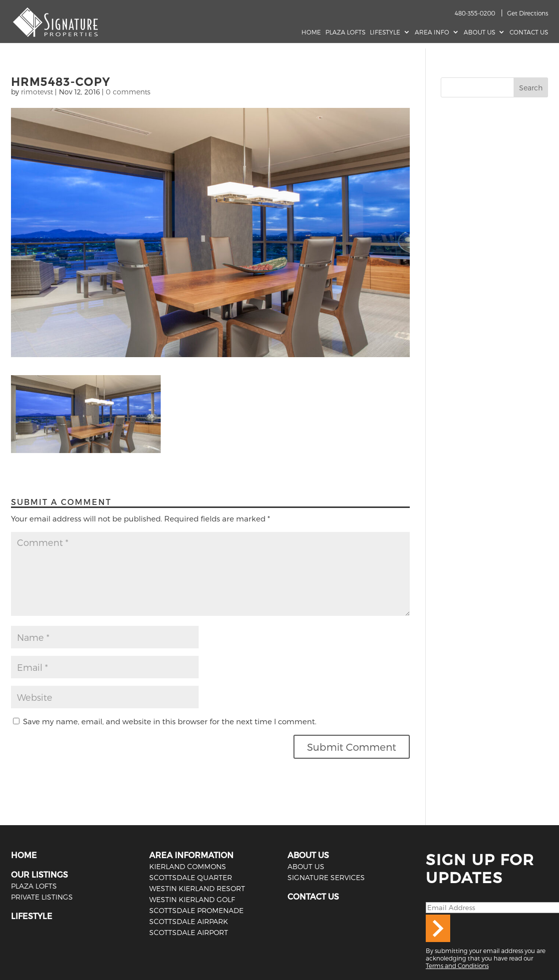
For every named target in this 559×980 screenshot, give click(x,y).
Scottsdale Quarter (191, 877)
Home (311, 32)
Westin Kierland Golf (192, 899)
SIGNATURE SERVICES (326, 877)
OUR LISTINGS (39, 874)
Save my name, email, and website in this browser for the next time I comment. (170, 721)
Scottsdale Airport (189, 932)
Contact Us (529, 32)
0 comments (128, 92)
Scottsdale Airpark (189, 921)
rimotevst (37, 92)
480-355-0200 (475, 13)
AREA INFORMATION (191, 855)
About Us (479, 32)
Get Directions (528, 13)
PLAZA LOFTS (34, 886)
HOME (24, 855)
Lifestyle (385, 32)
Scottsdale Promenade (196, 910)
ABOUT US (308, 855)
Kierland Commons (188, 866)
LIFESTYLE (32, 916)
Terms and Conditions (457, 966)
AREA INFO (432, 32)
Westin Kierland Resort (197, 888)
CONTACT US (313, 896)
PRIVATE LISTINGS (42, 897)
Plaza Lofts (345, 32)
